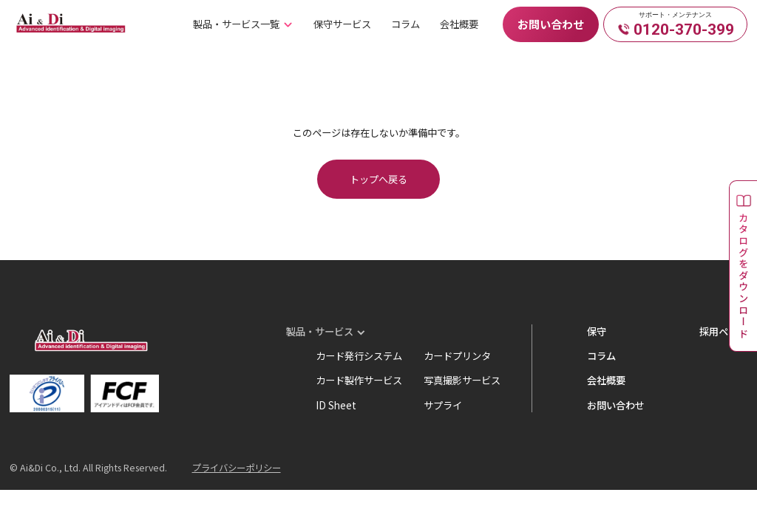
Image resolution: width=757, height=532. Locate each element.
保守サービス (342, 24)
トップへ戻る (378, 179)
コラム (405, 24)
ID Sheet (336, 405)
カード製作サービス (359, 380)
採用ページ (723, 331)
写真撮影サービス (462, 380)
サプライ (443, 405)
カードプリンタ (457, 356)
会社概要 (459, 24)
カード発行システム (359, 356)
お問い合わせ (551, 24)
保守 (597, 331)
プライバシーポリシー (237, 468)
